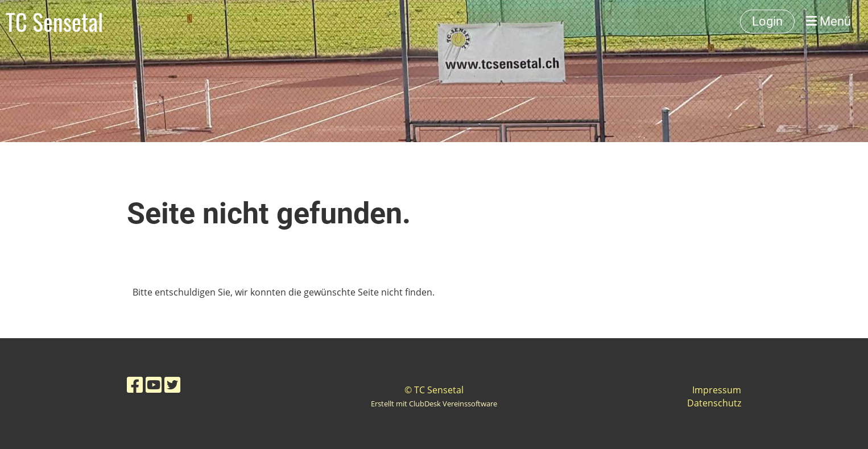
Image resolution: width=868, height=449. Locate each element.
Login (767, 21)
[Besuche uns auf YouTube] (154, 384)
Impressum (717, 390)
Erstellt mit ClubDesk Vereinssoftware (434, 404)
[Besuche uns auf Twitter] (172, 384)
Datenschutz (714, 403)
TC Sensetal (54, 22)
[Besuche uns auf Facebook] (135, 384)
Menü (828, 21)
